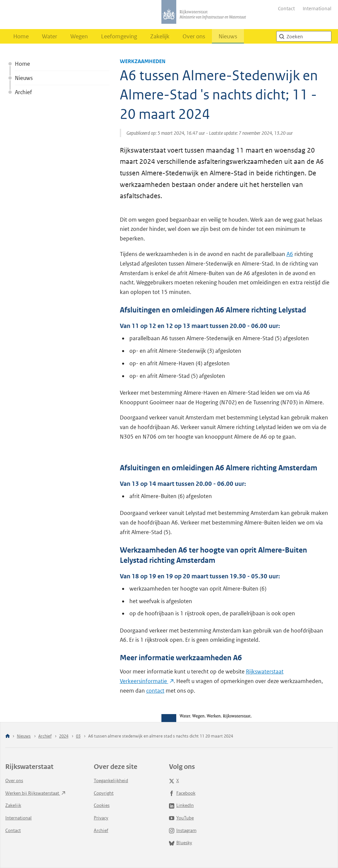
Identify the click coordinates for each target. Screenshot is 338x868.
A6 (290, 254)
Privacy (101, 818)
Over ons (194, 36)
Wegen (79, 36)
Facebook (182, 793)
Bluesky (181, 843)
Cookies (102, 805)
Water (50, 36)
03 (78, 736)
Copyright (104, 793)
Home (21, 36)
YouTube (181, 818)
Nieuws (228, 36)
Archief (23, 92)
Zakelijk (160, 36)
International (317, 8)
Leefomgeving (119, 36)
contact (155, 691)
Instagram (183, 830)
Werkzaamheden (143, 61)
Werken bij (35, 793)
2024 (64, 736)
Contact (286, 8)
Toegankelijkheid (111, 780)
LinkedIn (181, 805)
